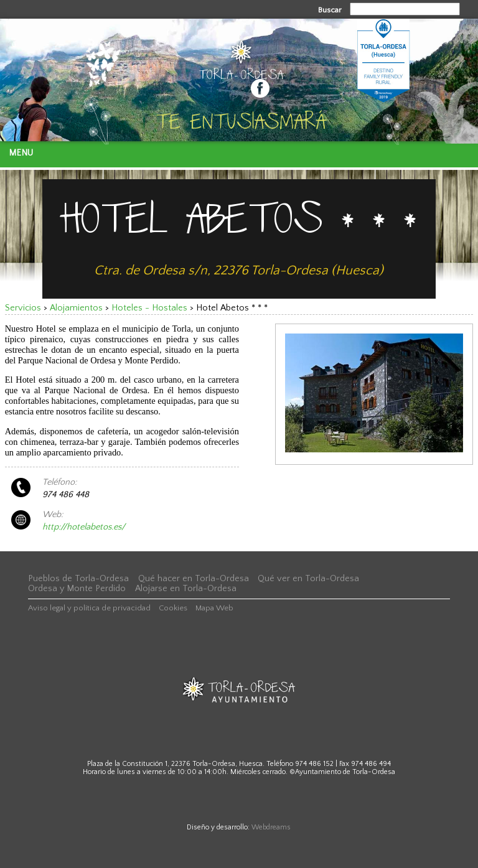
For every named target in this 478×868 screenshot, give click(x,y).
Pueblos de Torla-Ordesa (78, 579)
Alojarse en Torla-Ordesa (186, 589)
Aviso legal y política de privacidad (89, 608)
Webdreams (271, 827)
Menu (21, 153)
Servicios (23, 308)
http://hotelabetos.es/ (84, 527)
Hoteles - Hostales (149, 308)
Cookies (173, 608)
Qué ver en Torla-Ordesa (308, 579)
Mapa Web (214, 608)
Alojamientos (76, 308)
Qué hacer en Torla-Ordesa (194, 579)
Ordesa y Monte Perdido (77, 589)
